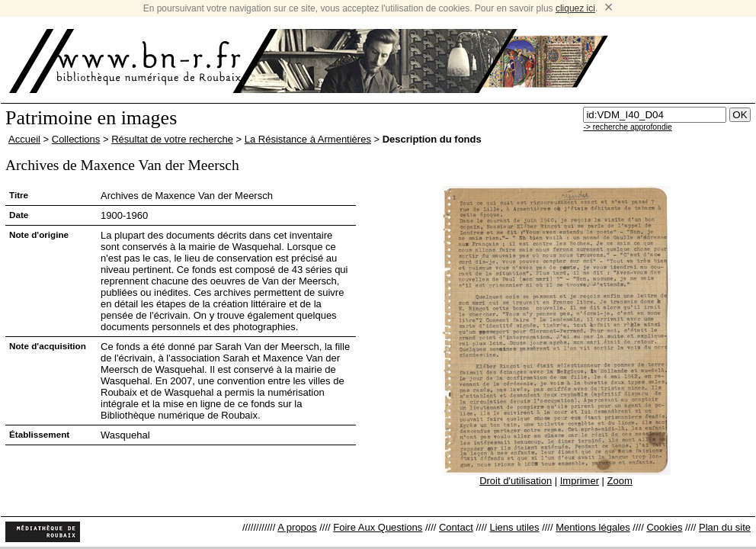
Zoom (620, 481)
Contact (456, 527)
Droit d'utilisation (516, 481)
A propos (297, 527)
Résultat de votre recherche (172, 139)
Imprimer (580, 481)
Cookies (664, 527)
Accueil (24, 139)
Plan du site (725, 527)
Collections (76, 139)
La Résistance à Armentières (308, 139)
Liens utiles (514, 527)
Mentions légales (593, 527)
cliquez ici (575, 8)
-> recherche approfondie (627, 127)
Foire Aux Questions (378, 527)
